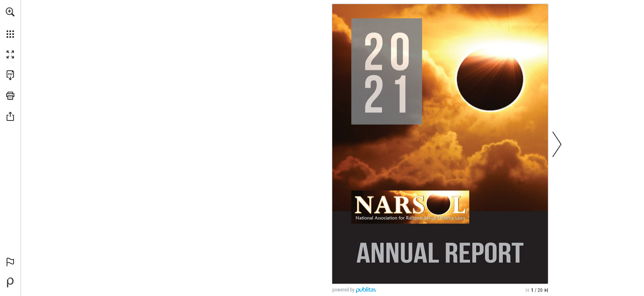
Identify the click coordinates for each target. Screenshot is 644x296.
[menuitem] (10, 23)
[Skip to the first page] (527, 290)
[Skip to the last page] (546, 290)
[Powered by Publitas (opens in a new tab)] (10, 282)
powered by (343, 290)
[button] (10, 12)
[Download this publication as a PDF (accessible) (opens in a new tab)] (10, 75)
